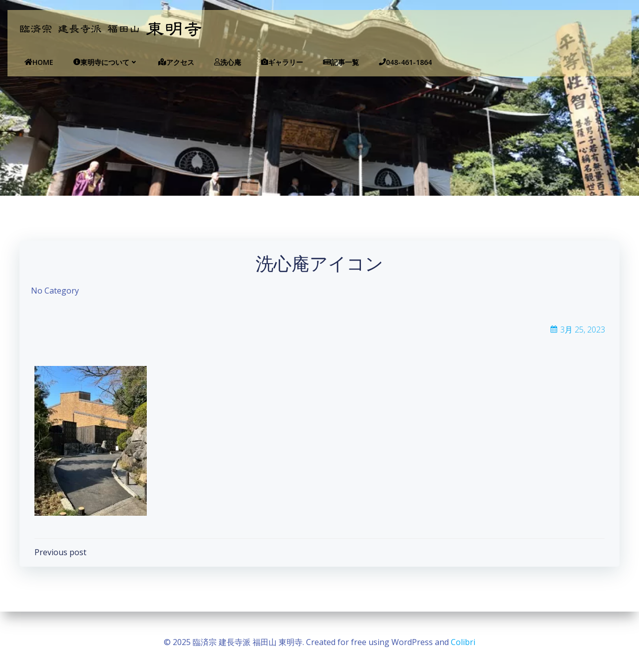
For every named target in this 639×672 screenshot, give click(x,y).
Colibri (463, 642)
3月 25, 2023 (577, 331)
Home (36, 62)
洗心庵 (225, 62)
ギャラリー (279, 62)
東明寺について (103, 62)
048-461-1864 (402, 62)
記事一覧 (338, 62)
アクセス (173, 62)
